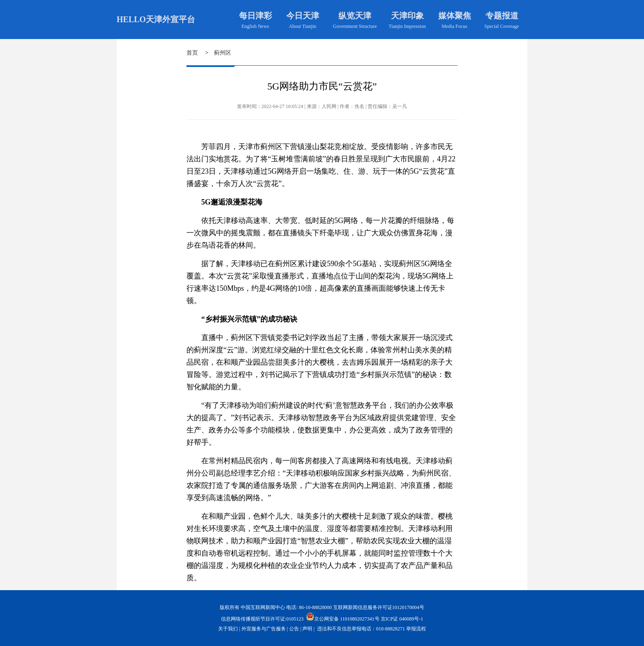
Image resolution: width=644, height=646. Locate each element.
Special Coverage (501, 26)
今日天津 (303, 16)
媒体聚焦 (455, 16)
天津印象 (407, 16)
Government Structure (355, 26)
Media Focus (454, 26)
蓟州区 (223, 53)
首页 (192, 53)
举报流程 (416, 629)
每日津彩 (255, 16)
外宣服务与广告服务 (264, 629)
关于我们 (228, 629)
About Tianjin (302, 26)
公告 (294, 629)
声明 (307, 629)
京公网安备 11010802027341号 (343, 616)
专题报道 (502, 16)
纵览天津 (355, 16)
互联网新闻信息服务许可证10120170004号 (379, 607)
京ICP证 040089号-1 (402, 619)
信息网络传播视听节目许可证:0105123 (262, 619)
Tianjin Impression (407, 26)
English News (255, 26)
